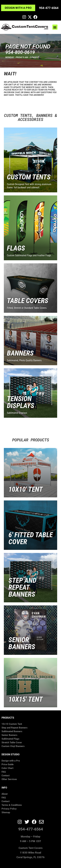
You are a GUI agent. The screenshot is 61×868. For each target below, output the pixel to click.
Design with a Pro (11, 761)
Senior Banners (9, 735)
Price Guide (8, 764)
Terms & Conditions (12, 805)
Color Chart (7, 768)
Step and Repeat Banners (15, 728)
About (5, 794)
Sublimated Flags (10, 739)
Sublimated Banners (12, 731)
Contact (6, 776)
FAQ (4, 772)
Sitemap (6, 812)
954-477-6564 (49, 8)
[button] (55, 27)
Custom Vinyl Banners (13, 746)
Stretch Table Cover (12, 743)
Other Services (9, 779)
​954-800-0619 (20, 52)
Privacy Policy (9, 809)
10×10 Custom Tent (12, 724)
